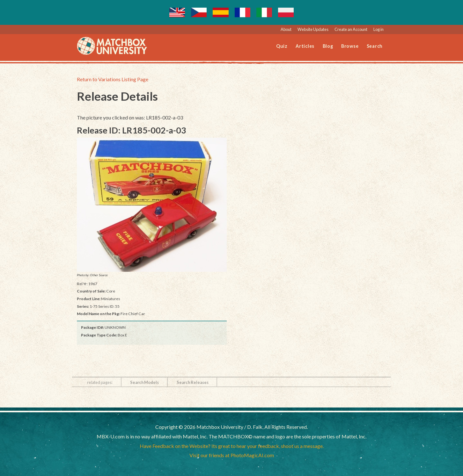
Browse (350, 46)
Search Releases (193, 382)
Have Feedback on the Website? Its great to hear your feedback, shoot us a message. (232, 446)
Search (375, 46)
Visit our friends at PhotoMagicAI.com (232, 455)
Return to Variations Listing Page (113, 79)
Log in (378, 29)
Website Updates (313, 29)
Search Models (144, 382)
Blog (328, 46)
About (286, 29)
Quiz (282, 46)
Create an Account (351, 29)
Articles (305, 46)
